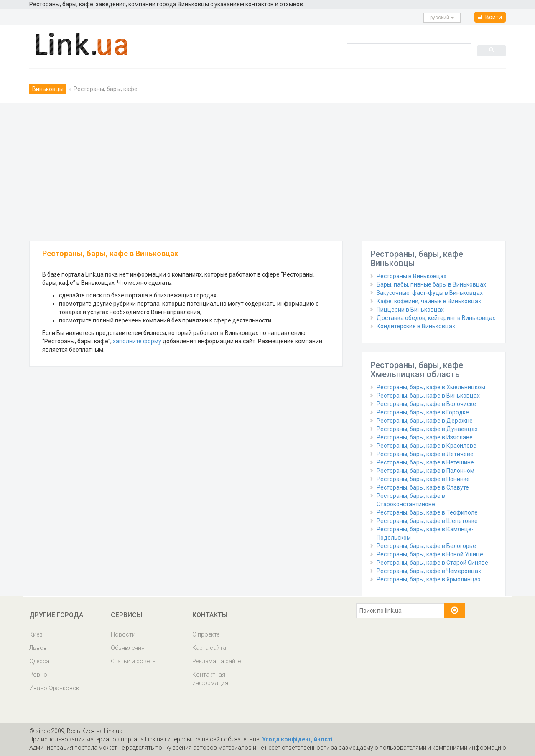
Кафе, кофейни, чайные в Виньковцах (429, 301)
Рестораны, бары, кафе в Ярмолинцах (429, 579)
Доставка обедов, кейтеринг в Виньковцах (436, 318)
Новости (123, 634)
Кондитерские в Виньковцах (416, 326)
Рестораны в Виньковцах (411, 276)
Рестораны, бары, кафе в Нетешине (425, 462)
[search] (408, 51)
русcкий (442, 18)
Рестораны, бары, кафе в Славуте (423, 487)
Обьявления (128, 648)
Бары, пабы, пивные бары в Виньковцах (431, 284)
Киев (36, 634)
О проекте (206, 634)
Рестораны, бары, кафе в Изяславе (425, 437)
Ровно (38, 675)
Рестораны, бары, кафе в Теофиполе (427, 512)
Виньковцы (48, 89)
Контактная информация (210, 679)
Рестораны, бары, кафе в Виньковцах (428, 396)
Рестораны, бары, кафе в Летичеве (425, 454)
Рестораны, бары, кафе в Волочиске (426, 404)
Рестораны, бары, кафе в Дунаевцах (427, 429)
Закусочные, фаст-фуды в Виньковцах (430, 293)
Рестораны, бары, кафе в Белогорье (426, 546)
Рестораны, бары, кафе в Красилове (427, 446)
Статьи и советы (134, 661)
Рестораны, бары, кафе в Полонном (425, 471)
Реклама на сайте (217, 661)
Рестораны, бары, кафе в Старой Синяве (432, 563)
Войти (490, 17)
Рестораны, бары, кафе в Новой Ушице (430, 554)
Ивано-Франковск (54, 688)
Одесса (39, 661)
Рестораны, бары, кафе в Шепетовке (427, 521)
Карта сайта (209, 648)
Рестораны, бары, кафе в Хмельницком (431, 387)
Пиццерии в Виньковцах (410, 310)
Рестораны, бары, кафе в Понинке (423, 479)
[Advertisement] (267, 170)
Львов (38, 648)
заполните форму (137, 341)
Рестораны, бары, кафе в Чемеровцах (429, 571)
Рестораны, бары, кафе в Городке (423, 412)
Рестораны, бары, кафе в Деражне (425, 421)
